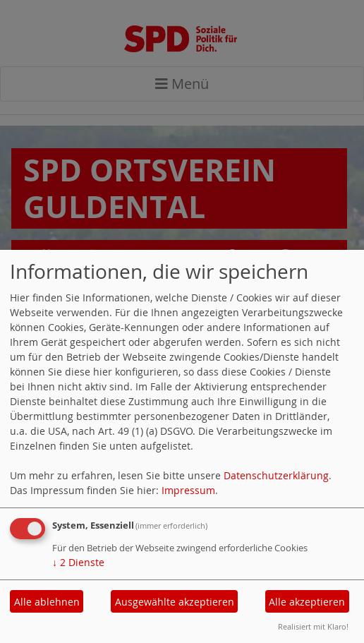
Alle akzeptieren (307, 602)
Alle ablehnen (47, 602)
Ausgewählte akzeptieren (175, 602)
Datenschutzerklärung (276, 475)
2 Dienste (78, 562)
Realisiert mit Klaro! (313, 626)
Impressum (188, 490)
